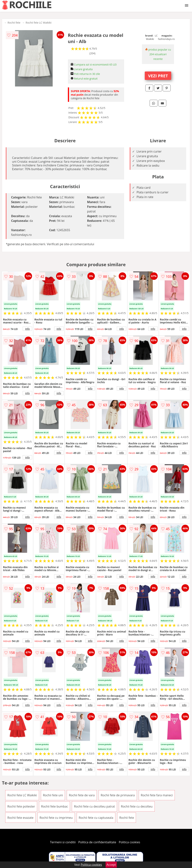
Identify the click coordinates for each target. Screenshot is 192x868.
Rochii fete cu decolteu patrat (94, 806)
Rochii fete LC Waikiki (39, 23)
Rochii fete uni (53, 795)
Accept (111, 865)
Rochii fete (14, 23)
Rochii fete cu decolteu (137, 806)
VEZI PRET (158, 76)
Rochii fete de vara (82, 795)
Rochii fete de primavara (118, 795)
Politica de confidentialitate (97, 842)
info (27, 329)
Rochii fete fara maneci (157, 795)
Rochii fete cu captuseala (96, 818)
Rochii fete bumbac (54, 806)
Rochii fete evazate (20, 818)
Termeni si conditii (63, 842)
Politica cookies (130, 842)
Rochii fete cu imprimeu (56, 818)
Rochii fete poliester (21, 806)
